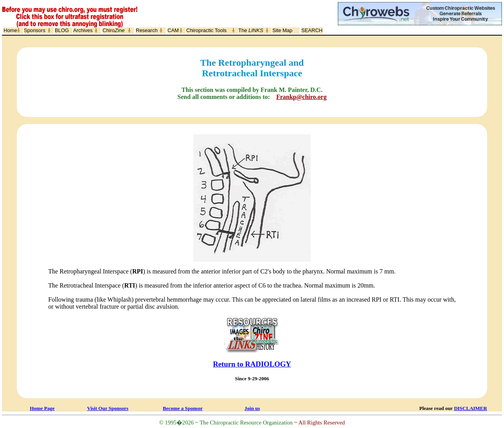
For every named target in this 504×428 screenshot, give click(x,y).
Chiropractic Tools (206, 30)
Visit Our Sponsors (108, 408)
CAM (173, 30)
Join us (252, 408)
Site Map (282, 30)
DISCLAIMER (471, 408)
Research (147, 30)
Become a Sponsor (183, 408)
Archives (83, 30)
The (251, 30)
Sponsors (35, 30)
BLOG (62, 30)
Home (10, 30)
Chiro (113, 30)
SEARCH (312, 30)
